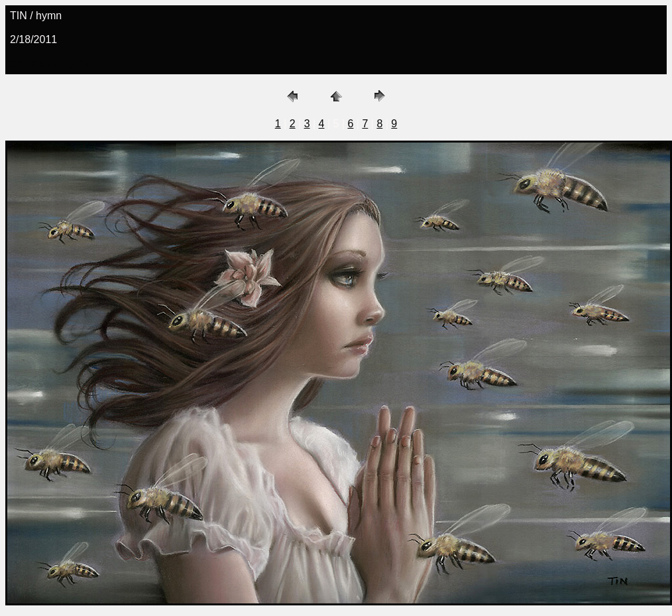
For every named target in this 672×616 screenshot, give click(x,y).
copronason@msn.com (65, 63)
